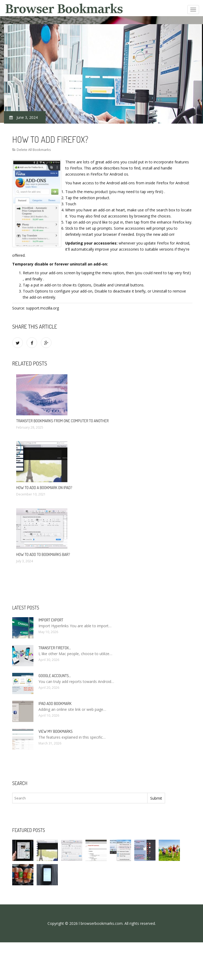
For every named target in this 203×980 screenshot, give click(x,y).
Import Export (51, 620)
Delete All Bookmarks (34, 150)
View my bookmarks (55, 731)
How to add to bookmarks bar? (43, 554)
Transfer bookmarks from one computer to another (62, 421)
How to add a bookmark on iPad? (44, 488)
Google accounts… (55, 676)
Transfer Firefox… (55, 648)
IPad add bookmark (55, 704)
